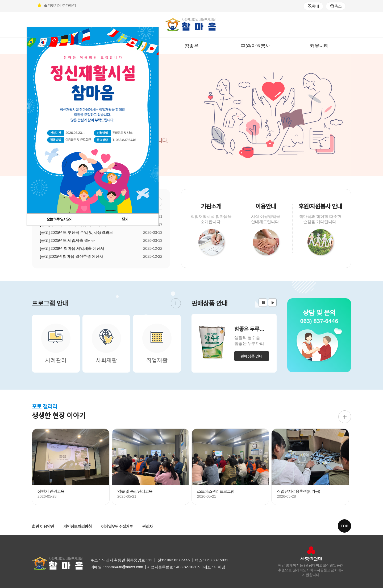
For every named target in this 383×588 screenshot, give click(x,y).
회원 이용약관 (43, 527)
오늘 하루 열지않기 (60, 219)
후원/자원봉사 (255, 46)
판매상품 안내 (252, 356)
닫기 (125, 219)
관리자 (148, 527)
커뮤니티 (319, 46)
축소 (336, 6)
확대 (313, 6)
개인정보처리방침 (77, 527)
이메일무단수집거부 (117, 527)
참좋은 (192, 46)
